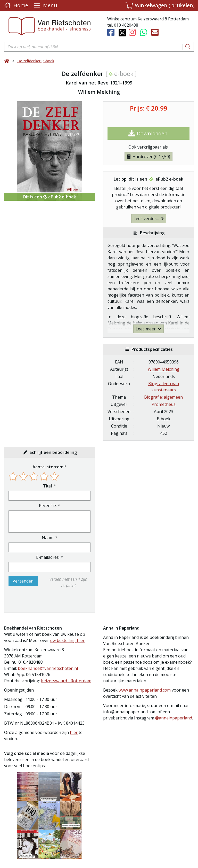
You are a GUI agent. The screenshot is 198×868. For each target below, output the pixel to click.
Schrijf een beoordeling (53, 452)
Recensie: (48, 506)
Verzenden (23, 581)
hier (74, 732)
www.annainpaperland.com (145, 690)
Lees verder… (149, 219)
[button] (160, 5)
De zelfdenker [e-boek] (36, 61)
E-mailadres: (48, 557)
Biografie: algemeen (163, 397)
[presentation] (42, 600)
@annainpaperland (174, 718)
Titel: (48, 486)
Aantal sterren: (48, 467)
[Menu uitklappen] (45, 5)
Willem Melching (164, 369)
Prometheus (164, 404)
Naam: (48, 538)
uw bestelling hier (67, 640)
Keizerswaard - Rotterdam (66, 681)
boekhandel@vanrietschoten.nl (48, 668)
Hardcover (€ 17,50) (148, 157)
